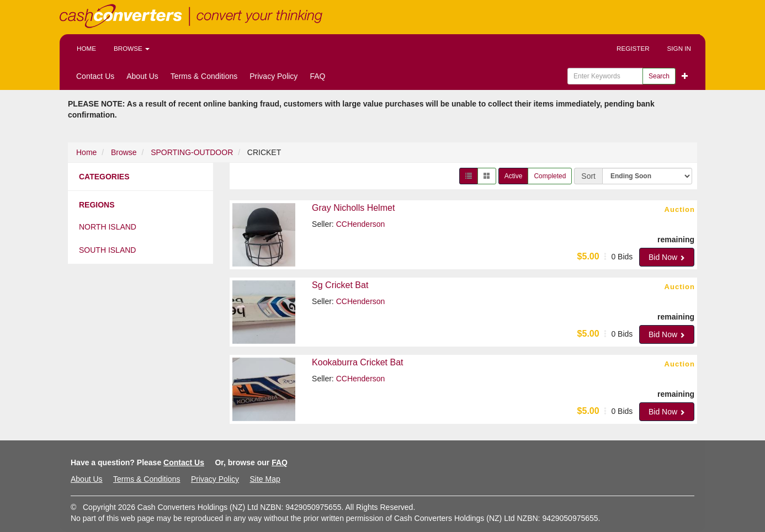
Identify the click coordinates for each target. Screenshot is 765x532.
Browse (132, 48)
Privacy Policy (273, 76)
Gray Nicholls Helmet (353, 208)
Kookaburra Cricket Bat (357, 362)
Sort (588, 176)
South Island (107, 250)
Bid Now (667, 257)
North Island (108, 227)
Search (659, 76)
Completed (550, 176)
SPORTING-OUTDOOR (192, 152)
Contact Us (95, 76)
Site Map (265, 479)
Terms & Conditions (204, 76)
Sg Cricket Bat (340, 285)
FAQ (317, 76)
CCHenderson (361, 224)
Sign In (679, 48)
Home (86, 48)
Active (514, 176)
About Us (142, 76)
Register (633, 48)
